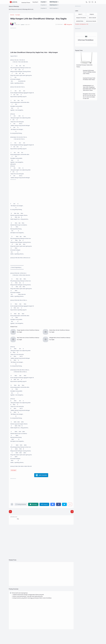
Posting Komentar (21, 504)
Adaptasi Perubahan (81, 18)
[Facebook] (58, 504)
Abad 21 (80, 14)
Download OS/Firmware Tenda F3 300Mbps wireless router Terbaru (89, 72)
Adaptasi (92, 14)
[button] (68, 24)
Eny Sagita (14, 470)
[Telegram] (44, 504)
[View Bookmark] (90, 2)
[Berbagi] (70, 504)
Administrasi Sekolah (91, 21)
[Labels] (86, 24)
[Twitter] (64, 504)
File (18, 519)
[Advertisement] (41, 39)
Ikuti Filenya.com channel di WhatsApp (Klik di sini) (21, 9)
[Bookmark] (12, 505)
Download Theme (26, 2)
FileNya (14, 2)
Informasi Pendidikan (86, 40)
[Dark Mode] (87, 2)
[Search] (92, 2)
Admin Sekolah (92, 18)
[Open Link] (95, 2)
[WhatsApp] (33, 504)
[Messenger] (53, 504)
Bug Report (35, 2)
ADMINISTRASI (80, 21)
